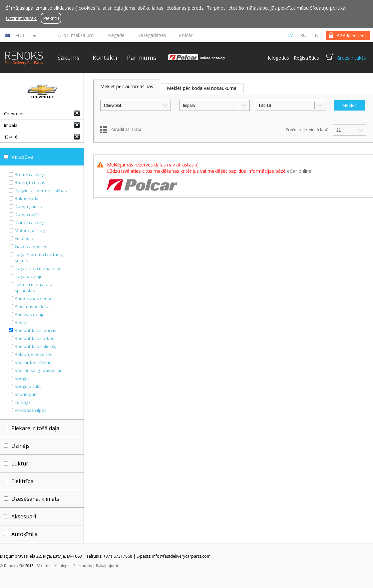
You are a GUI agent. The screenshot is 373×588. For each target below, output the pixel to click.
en (315, 35)
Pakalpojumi (107, 566)
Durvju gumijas (30, 206)
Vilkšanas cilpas (31, 410)
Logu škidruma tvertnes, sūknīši (39, 257)
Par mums (142, 58)
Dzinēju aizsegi (30, 222)
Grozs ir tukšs (351, 58)
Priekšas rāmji (29, 314)
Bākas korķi (26, 198)
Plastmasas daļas (33, 306)
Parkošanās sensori (35, 298)
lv (290, 35)
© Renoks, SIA (12, 566)
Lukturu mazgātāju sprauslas (33, 287)
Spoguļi (22, 378)
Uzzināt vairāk (22, 18)
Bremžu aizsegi (30, 174)
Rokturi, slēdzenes (33, 354)
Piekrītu (51, 18)
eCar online (299, 171)
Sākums (68, 58)
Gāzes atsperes (31, 246)
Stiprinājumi (27, 394)
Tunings (23, 402)
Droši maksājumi (76, 35)
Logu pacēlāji (28, 276)
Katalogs (62, 566)
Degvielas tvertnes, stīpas (41, 190)
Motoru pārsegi (30, 230)
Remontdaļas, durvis (35, 330)
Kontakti (105, 58)
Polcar (186, 35)
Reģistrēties (306, 58)
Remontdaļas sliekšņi (36, 346)
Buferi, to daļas (30, 182)
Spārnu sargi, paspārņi (38, 370)
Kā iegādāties (152, 35)
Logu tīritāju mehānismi (38, 268)
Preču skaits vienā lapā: (308, 130)
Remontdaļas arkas (34, 338)
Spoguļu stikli (28, 386)
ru (303, 35)
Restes (22, 322)
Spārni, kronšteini (32, 362)
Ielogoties (278, 58)
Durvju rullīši (27, 214)
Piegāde (116, 35)
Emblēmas (25, 238)
